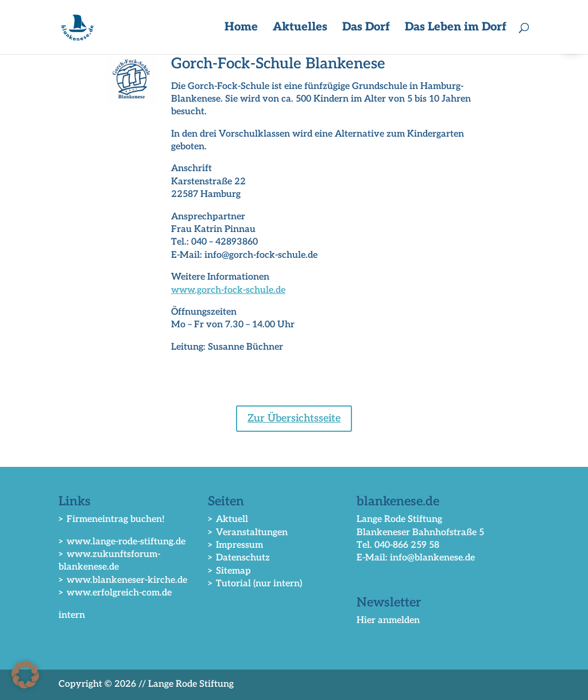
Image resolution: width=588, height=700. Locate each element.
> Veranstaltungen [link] (248, 533)
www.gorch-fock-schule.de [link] (228, 290)
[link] (79, 27)
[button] (25, 675)
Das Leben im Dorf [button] (456, 28)
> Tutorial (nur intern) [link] (255, 584)
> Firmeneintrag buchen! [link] (112, 519)
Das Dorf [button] (366, 28)
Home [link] (241, 28)
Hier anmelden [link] (388, 620)
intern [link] (72, 615)
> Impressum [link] (235, 545)
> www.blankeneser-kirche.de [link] (123, 580)
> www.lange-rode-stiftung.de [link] (122, 542)
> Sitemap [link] (229, 571)
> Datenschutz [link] (239, 558)
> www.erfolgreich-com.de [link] (115, 593)
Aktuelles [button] (300, 28)
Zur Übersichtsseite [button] (294, 418)
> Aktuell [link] (228, 519)
